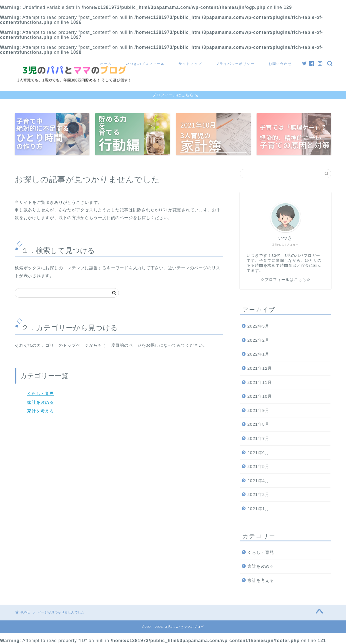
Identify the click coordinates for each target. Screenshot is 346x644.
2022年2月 (258, 341)
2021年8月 (258, 425)
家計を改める (41, 403)
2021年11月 (260, 383)
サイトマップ (190, 64)
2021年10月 (260, 397)
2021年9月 (258, 411)
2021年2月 (258, 495)
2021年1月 (258, 509)
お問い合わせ (280, 64)
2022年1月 (258, 355)
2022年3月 (258, 327)
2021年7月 (258, 439)
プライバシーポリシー (235, 64)
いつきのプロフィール (145, 64)
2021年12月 (260, 369)
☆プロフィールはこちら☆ (285, 281)
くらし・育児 (41, 394)
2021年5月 (258, 467)
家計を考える (41, 412)
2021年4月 (258, 481)
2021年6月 (258, 453)
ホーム (106, 64)
